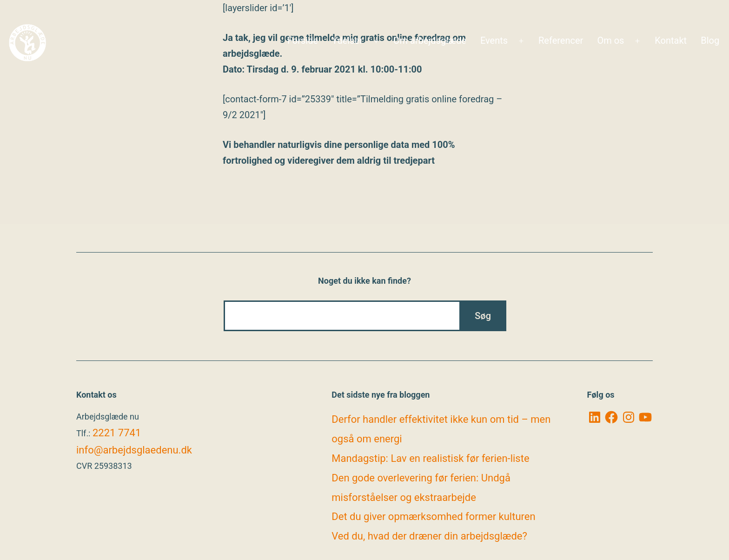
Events (494, 40)
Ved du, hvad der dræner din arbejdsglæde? (429, 536)
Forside (303, 40)
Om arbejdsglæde (430, 40)
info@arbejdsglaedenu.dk (134, 450)
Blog (710, 40)
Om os (610, 40)
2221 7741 (117, 433)
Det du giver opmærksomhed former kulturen (433, 517)
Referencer (561, 40)
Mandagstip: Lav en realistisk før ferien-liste (430, 458)
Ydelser (347, 40)
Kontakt (671, 40)
